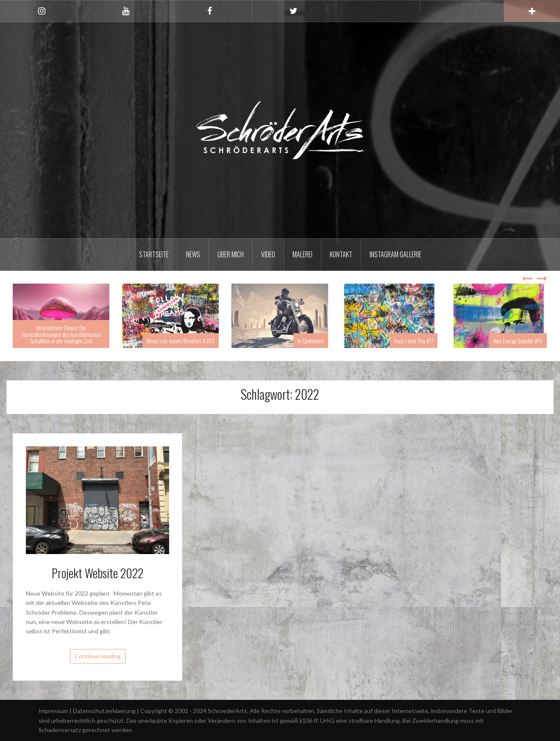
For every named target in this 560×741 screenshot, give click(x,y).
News (193, 254)
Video (268, 254)
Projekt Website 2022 (98, 573)
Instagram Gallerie (396, 254)
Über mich (231, 254)
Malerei (302, 254)
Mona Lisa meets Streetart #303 (181, 341)
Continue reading (98, 656)
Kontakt (341, 254)
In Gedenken (311, 341)
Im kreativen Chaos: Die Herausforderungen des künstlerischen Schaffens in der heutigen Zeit (61, 334)
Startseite (154, 254)
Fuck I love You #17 (414, 341)
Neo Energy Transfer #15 (518, 341)
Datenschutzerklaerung (105, 711)
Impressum (54, 711)
